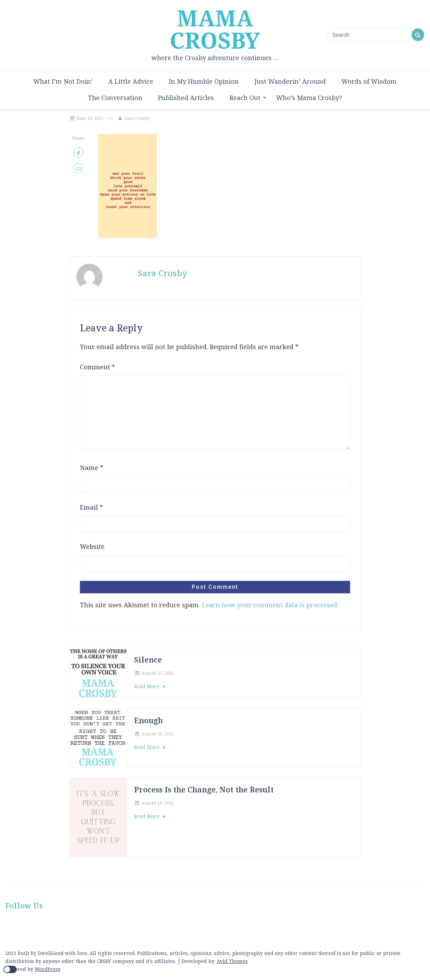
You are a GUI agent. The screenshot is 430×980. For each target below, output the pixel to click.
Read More (147, 686)
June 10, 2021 (90, 118)
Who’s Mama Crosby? (309, 98)
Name (92, 468)
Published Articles (186, 98)
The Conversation (115, 98)
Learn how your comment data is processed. (270, 605)
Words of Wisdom (369, 81)
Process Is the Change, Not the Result (204, 789)
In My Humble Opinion (204, 81)
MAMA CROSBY (215, 29)
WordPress (48, 969)
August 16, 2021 (158, 803)
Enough (148, 720)
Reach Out (245, 98)
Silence (148, 660)
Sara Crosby (137, 118)
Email (91, 507)
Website (92, 546)
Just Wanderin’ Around (290, 81)
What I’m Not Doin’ (63, 81)
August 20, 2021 (158, 734)
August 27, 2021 (158, 673)
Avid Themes (232, 961)
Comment (97, 367)
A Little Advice (131, 81)
